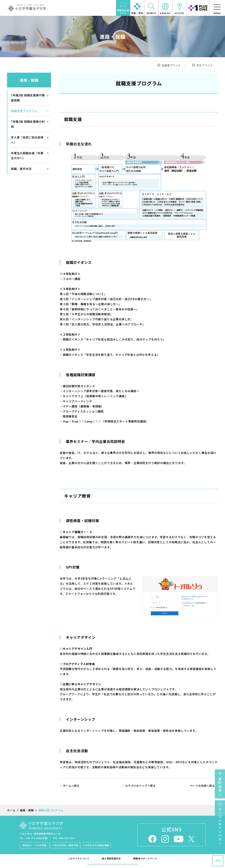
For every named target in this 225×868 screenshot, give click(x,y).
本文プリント (205, 65)
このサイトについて (79, 858)
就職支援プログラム (24, 111)
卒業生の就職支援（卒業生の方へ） (27, 156)
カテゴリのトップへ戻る (140, 786)
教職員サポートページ (145, 858)
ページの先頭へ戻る (202, 786)
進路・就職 (29, 80)
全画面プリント (171, 65)
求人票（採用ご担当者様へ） (27, 140)
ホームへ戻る (71, 786)
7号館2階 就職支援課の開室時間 (28, 98)
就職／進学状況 (21, 169)
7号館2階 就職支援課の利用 (28, 124)
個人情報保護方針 (111, 858)
